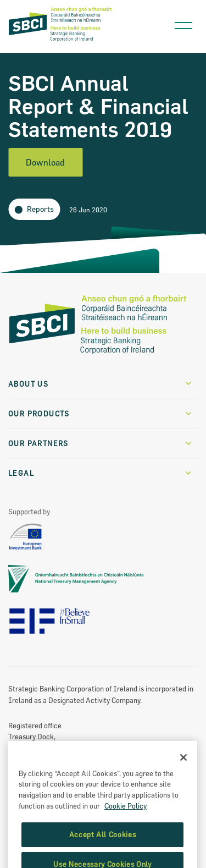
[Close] (183, 771)
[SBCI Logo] (60, 41)
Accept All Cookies (103, 849)
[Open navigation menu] (183, 23)
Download (45, 162)
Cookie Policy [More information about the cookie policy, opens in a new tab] (126, 820)
